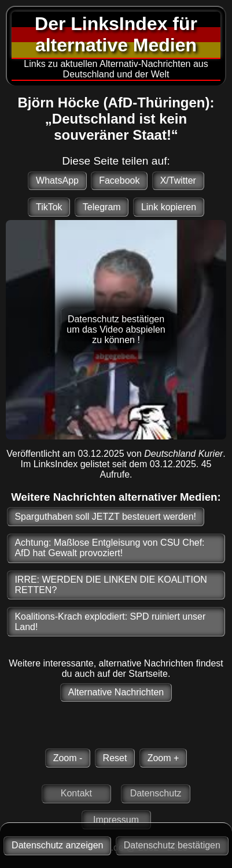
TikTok (49, 207)
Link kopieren (169, 207)
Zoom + (163, 758)
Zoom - (68, 758)
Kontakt (76, 793)
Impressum (116, 820)
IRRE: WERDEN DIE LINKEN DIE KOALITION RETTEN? (111, 585)
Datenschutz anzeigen (57, 845)
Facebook (119, 180)
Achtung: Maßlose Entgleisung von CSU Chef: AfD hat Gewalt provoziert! (109, 548)
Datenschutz (156, 793)
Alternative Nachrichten (116, 692)
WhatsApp (57, 180)
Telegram (102, 207)
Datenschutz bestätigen (172, 845)
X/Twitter (178, 180)
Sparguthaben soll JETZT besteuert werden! (105, 517)
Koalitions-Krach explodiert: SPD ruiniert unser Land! (110, 622)
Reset (115, 758)
